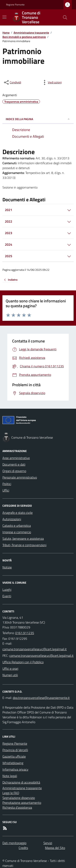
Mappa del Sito (55, 848)
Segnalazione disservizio (19, 798)
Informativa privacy (15, 769)
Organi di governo (14, 471)
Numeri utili (10, 675)
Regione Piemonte (15, 5)
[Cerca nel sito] (63, 17)
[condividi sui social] (12, 82)
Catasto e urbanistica (17, 526)
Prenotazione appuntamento (22, 803)
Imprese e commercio (17, 532)
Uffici (6, 490)
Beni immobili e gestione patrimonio (24, 37)
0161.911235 (25, 633)
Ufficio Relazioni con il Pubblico (23, 662)
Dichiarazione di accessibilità (21, 782)
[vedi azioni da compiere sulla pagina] (51, 82)
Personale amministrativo (20, 477)
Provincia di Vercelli (15, 750)
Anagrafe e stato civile (18, 513)
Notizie (7, 567)
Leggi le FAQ (11, 793)
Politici (7, 484)
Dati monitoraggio (14, 843)
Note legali (10, 776)
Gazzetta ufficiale (14, 756)
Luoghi (7, 590)
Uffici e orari (10, 669)
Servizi (48, 843)
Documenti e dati (14, 464)
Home (6, 33)
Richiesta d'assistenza (17, 807)
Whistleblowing (13, 763)
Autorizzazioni (12, 519)
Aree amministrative (16, 458)
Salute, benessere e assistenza (23, 539)
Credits (23, 848)
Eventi (7, 596)
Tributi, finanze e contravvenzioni (24, 545)
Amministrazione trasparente (31, 33)
